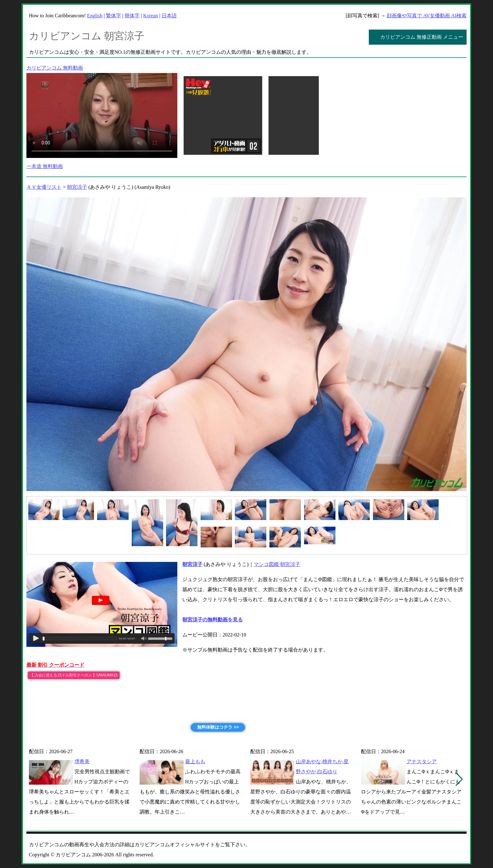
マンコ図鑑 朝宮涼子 (277, 564)
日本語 (169, 16)
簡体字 (132, 16)
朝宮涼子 (77, 187)
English (95, 16)
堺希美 (82, 762)
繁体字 (114, 16)
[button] (459, 779)
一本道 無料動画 (45, 166)
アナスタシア (422, 762)
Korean (150, 16)
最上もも (195, 762)
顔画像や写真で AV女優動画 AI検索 (427, 16)
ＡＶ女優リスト (44, 187)
